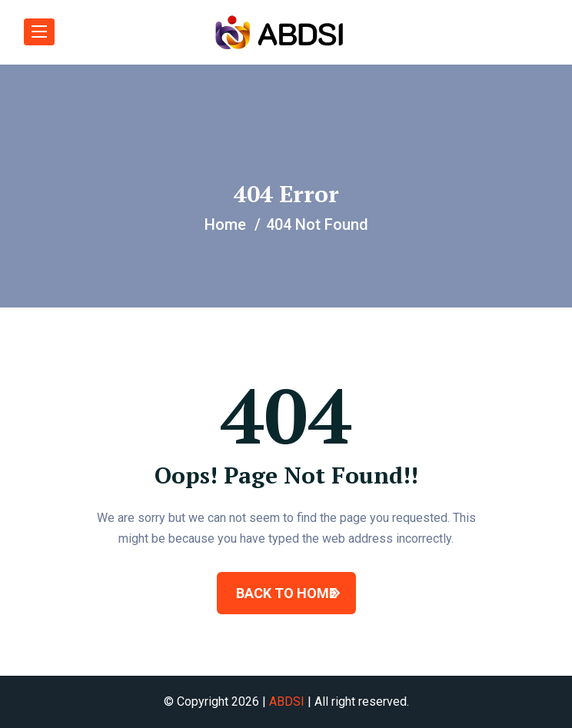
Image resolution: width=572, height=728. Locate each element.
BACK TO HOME (286, 593)
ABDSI (287, 701)
